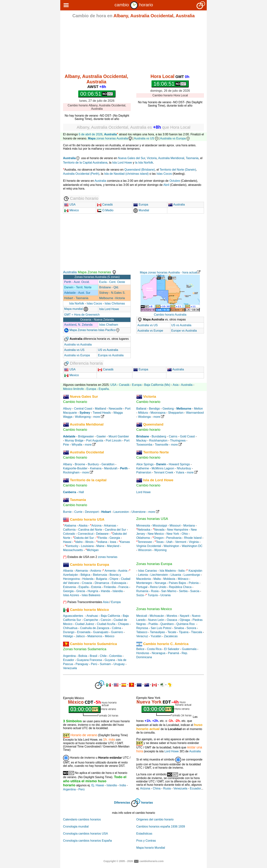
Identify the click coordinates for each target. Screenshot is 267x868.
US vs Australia (108, 350)
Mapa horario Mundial (151, 848)
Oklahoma (143, 538)
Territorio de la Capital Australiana (85, 163)
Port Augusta (95, 440)
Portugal (142, 587)
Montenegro (144, 583)
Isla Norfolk (77, 303)
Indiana (102, 542)
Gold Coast (187, 436)
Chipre (114, 579)
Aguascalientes (73, 616)
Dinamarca (102, 583)
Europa (141, 205)
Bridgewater (86, 436)
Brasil (93, 656)
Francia (123, 587)
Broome (80, 464)
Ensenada (84, 632)
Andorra (96, 571)
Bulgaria (102, 579)
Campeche (91, 620)
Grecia (81, 591)
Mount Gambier (119, 436)
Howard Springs (179, 464)
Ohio (185, 534)
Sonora (191, 628)
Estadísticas (144, 834)
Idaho (79, 542)
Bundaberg (159, 436)
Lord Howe (143, 492)
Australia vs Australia (78, 345)
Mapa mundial (76, 309)
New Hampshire (178, 530)
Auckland (70, 325)
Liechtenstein (159, 575)
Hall (81, 492)
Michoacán (157, 616)
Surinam (105, 664)
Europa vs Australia (111, 355)
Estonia (96, 587)
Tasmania (192, 158)
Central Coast (83, 409)
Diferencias (122, 803)
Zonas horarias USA (152, 519)
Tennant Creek (164, 472)
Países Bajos (177, 583)
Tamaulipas (158, 632)
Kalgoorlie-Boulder (75, 468)
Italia (182, 571)
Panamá (174, 653)
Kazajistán (195, 571)
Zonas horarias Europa (154, 564)
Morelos (172, 616)
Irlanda (105, 591)
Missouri (175, 526)
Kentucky (72, 546)
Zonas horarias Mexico (154, 609)
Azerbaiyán (70, 575)
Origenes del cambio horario (155, 819)
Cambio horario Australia (170, 315)
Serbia (183, 591)
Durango (69, 632)
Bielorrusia (100, 575)
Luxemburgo (192, 575)
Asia (175, 385)
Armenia (110, 571)
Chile (103, 656)
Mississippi (160, 526)
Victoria (152, 158)
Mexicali (142, 616)
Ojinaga (185, 620)
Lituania (176, 575)
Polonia (194, 583)
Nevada (159, 530)
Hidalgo (68, 636)
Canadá (105, 205)
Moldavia (169, 579)
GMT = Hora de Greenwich (82, 315)
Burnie (67, 512)
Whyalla (77, 445)
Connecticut (86, 534)
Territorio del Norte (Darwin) (178, 170)
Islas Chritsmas (115, 303)
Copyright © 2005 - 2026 (118, 861)
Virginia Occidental (149, 546)
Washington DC (192, 546)
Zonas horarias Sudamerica (85, 649)
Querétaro (167, 624)
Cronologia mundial (76, 827)
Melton (198, 409)
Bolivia (83, 656)
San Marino (169, 591)
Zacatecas (171, 636)
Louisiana (87, 546)
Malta (157, 579)
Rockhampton (158, 440)
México (71, 210)
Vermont (181, 542)
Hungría (93, 591)
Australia (111, 134)
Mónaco (183, 579)
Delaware (102, 534)
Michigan (93, 550)
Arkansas (110, 526)
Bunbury (93, 464)
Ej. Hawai (98, 785)
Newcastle (116, 409)
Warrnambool (195, 413)
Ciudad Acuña (106, 624)
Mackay (141, 440)
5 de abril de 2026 (91, 134)
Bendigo (154, 409)
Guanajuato (101, 632)
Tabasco (142, 632)
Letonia (143, 575)
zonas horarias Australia (110, 138)
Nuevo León (156, 620)
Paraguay (82, 664)
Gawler (101, 436)
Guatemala (189, 649)
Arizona (96, 526)
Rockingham (71, 472)
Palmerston (144, 472)
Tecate (172, 632)
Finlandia (110, 587)
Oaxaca (172, 620)
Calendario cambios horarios (82, 819)
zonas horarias (108, 557)
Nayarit (185, 616)
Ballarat (141, 409)
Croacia (87, 583)
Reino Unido (158, 587)
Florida (102, 538)
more (99, 417)
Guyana (110, 660)
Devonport (92, 512)
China (157, 788)
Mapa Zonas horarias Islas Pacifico (92, 330)
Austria (123, 571)
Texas (160, 542)
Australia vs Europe (150, 331)
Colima (116, 628)
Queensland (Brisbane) (140, 170)
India (123, 785)
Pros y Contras (146, 841)
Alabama (70, 526)
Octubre (175, 181)
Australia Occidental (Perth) (81, 174)
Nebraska (144, 530)
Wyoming (160, 550)
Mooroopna (158, 413)
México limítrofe (73, 389)
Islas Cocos (164, 174)
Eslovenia (69, 587)
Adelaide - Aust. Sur (77, 293)
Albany (68, 464)
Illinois (89, 542)
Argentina (69, 656)
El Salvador (172, 649)
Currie (78, 512)
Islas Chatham (109, 325)
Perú (94, 664)
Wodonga (144, 417)
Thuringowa (178, 440)
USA (70, 205)
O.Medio (105, 210)
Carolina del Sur (115, 530)
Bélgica (85, 575)
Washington (171, 546)
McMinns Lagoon (163, 468)
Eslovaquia (119, 583)
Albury (67, 409)
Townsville (162, 445)
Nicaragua (159, 653)
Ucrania (165, 595)
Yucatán (156, 636)
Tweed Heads (102, 413)
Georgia (115, 538)
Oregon (159, 538)
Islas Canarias (147, 571)
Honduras (143, 653)
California (69, 530)
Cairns (173, 436)
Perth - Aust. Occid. (77, 282)
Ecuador (69, 660)
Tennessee (145, 542)
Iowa (113, 542)
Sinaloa (179, 628)
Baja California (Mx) (157, 385)
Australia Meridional (171, 158)
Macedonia (144, 579)
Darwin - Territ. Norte (78, 287)
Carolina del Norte (90, 530)
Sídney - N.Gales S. (112, 293)
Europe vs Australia (184, 331)
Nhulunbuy (184, 468)
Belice (140, 649)
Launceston (121, 512)
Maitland (100, 409)
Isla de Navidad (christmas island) (126, 174)
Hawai (67, 542)
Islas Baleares (91, 595)
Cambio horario (75, 402)
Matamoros (95, 636)
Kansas (125, 542)
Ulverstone (139, 512)
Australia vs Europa (175, 138)
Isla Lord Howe (122, 163)
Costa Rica (154, 649)
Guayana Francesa (89, 660)
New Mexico (156, 534)
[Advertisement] (133, 47)
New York (173, 534)
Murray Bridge (74, 440)
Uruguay (119, 664)
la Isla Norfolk (144, 163)
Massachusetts (73, 550)
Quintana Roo (186, 624)
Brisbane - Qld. (109, 287)
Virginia (194, 542)
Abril (166, 185)
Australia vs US (146, 138)
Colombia (116, 656)
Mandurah (111, 468)
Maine (100, 546)
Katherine (143, 468)
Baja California (111, 616)
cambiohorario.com (151, 861)
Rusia (155, 591)
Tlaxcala (197, 632)
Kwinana (96, 468)
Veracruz (142, 636)
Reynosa (142, 628)
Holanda (88, 579)
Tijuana (184, 632)
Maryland (113, 546)
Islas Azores (71, 595)
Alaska (83, 526)
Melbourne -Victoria (112, 298)
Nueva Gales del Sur (132, 158)
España (104, 389)
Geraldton (108, 464)
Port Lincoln (114, 440)
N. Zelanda (85, 325)
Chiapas (123, 624)
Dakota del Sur (84, 538)
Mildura (143, 413)
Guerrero (117, 632)
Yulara (180, 472)
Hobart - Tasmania (76, 298)
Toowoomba (144, 445)
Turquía (153, 595)
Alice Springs (145, 464)
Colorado (69, 534)
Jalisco (80, 636)
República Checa (180, 587)
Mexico (71, 375)
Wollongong (83, 417)
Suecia (195, 591)
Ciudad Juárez (85, 624)
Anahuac (92, 616)
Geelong (168, 409)
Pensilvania (174, 538)
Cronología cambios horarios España (87, 841)
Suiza (140, 595)
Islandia (118, 591)
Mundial (141, 210)
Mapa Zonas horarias (94, 272)
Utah (169, 542)
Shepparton (176, 413)
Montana (189, 526)
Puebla (153, 624)
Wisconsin (145, 550)
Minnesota (143, 526)
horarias (147, 803)
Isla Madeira (168, 571)
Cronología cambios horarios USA (85, 834)
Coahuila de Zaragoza (95, 628)
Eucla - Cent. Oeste (112, 282)
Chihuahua (70, 628)
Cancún (106, 620)
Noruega (160, 583)
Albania (68, 571)
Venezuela (70, 668)
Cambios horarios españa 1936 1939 (161, 827)
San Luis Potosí (161, 628)
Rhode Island (193, 538)
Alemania (82, 571)
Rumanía (142, 591)
